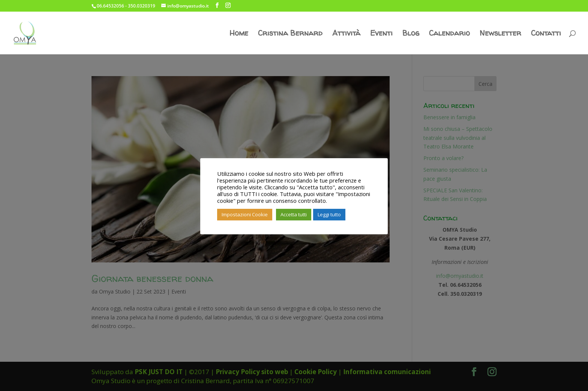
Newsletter (500, 34)
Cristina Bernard (290, 34)
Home (239, 34)
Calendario (449, 34)
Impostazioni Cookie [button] (245, 214)
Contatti (546, 34)
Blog (411, 34)
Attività (346, 34)
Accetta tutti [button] (294, 214)
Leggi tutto (329, 214)
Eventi (381, 34)
